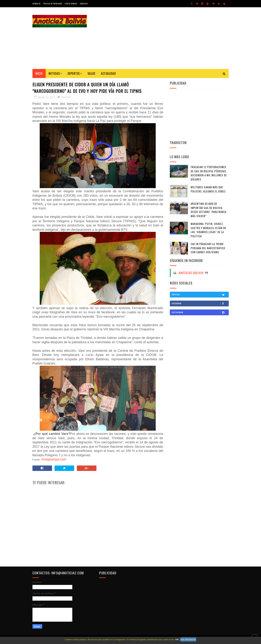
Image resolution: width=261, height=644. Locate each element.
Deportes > (75, 73)
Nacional (66, 97)
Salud (91, 73)
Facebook (200, 303)
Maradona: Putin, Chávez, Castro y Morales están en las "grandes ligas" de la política (208, 230)
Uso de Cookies (71, 4)
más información (188, 639)
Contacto (84, 4)
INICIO (39, 73)
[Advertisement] (163, 38)
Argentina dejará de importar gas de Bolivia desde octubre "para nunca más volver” (209, 210)
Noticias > (55, 73)
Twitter (200, 295)
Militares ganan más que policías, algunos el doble (208, 189)
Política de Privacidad (53, 4)
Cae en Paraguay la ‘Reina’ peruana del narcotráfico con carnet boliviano (208, 248)
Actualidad (108, 73)
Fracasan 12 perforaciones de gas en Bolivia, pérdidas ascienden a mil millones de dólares (209, 173)
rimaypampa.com (54, 459)
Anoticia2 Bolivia (191, 273)
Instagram (200, 312)
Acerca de (37, 4)
